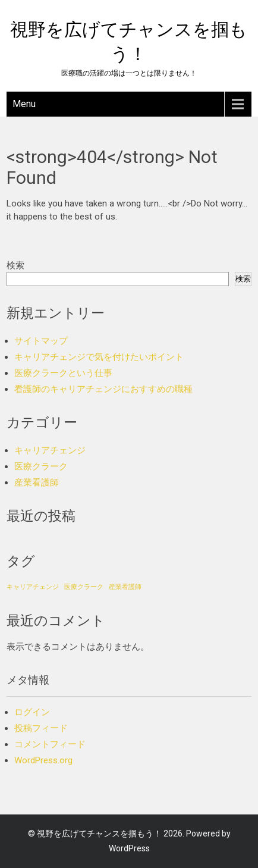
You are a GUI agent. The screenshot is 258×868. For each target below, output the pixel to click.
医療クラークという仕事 (63, 373)
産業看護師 (37, 482)
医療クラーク (41, 466)
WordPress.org (43, 760)
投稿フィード (41, 728)
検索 (15, 265)
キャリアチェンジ (50, 450)
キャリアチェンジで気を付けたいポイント (99, 357)
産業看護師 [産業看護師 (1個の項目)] (125, 587)
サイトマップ (41, 341)
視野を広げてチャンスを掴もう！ (99, 833)
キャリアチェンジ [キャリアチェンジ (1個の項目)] (33, 587)
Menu (24, 104)
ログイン (32, 712)
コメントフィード (50, 744)
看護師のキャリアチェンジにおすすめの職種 (103, 389)
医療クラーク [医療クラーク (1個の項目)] (84, 587)
